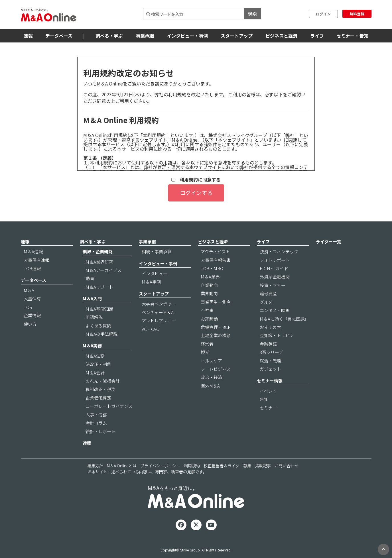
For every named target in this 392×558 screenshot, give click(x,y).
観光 (205, 352)
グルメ (266, 302)
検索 (252, 13)
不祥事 (207, 310)
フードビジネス (216, 369)
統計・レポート (100, 431)
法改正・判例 (98, 364)
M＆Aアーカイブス (103, 270)
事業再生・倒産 (216, 302)
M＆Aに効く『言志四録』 (284, 319)
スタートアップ (237, 36)
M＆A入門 (92, 299)
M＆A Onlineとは (122, 466)
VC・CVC (150, 329)
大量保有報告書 (216, 260)
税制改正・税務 (100, 389)
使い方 (30, 324)
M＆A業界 (210, 277)
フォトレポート (275, 260)
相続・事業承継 (157, 251)
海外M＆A (210, 386)
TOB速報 (32, 268)
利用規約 (192, 466)
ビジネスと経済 (281, 36)
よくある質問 (98, 326)
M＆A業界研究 (99, 262)
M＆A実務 (92, 346)
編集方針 (95, 466)
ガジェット (270, 369)
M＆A (29, 290)
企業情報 (32, 315)
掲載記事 (263, 466)
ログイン (323, 14)
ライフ (317, 36)
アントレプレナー (159, 320)
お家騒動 (209, 319)
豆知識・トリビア (277, 335)
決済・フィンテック (279, 251)
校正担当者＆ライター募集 (227, 466)
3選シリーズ (271, 352)
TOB (28, 307)
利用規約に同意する (196, 180)
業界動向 (209, 293)
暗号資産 (268, 293)
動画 (90, 278)
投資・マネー (273, 285)
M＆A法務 (95, 356)
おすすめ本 (270, 327)
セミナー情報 (270, 381)
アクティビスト (215, 251)
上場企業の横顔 (216, 335)
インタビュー (155, 273)
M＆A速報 (33, 251)
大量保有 (32, 299)
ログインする (196, 193)
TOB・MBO (212, 268)
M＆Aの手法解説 (101, 334)
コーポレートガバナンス (109, 406)
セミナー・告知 (352, 36)
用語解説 (94, 317)
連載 (87, 443)
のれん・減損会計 (103, 381)
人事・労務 (96, 415)
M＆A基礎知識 (99, 309)
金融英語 (268, 344)
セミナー (268, 408)
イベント (268, 391)
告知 (264, 399)
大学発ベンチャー (159, 304)
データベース (59, 36)
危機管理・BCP (216, 327)
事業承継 (145, 36)
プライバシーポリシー (160, 466)
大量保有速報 (36, 260)
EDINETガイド (274, 268)
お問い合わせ (287, 466)
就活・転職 (270, 361)
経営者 (207, 344)
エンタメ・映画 (275, 310)
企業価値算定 (98, 398)
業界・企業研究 (98, 251)
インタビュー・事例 (187, 36)
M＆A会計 (95, 373)
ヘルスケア (211, 361)
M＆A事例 (151, 282)
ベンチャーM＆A (158, 312)
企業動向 (209, 285)
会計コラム (96, 423)
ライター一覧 (329, 242)
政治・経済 (211, 377)
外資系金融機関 (275, 277)
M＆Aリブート (99, 287)
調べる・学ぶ (109, 36)
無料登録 (357, 14)
